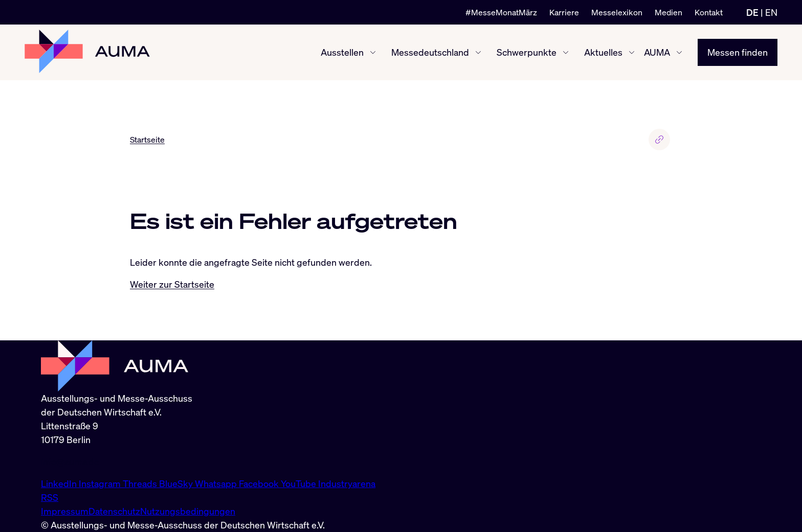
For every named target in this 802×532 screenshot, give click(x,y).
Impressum (65, 511)
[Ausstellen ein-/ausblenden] (373, 53)
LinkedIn (60, 483)
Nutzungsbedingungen (188, 511)
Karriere (564, 12)
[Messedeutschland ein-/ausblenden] (478, 53)
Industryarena (347, 483)
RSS (50, 497)
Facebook (260, 483)
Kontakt (709, 12)
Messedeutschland (430, 52)
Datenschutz (114, 511)
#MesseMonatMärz (501, 12)
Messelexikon (617, 12)
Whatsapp (217, 483)
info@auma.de (70, 461)
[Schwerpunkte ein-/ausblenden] (566, 53)
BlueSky (177, 483)
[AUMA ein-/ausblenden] (679, 53)
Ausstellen (342, 52)
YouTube (299, 483)
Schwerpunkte (527, 52)
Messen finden (738, 52)
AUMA (657, 52)
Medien (669, 12)
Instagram (101, 483)
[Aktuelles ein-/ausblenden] (632, 53)
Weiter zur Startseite (172, 284)
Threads (141, 483)
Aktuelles (603, 52)
